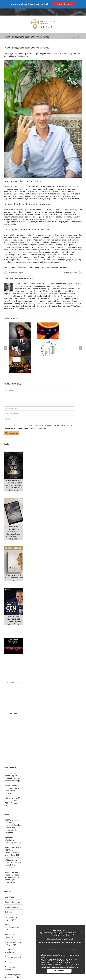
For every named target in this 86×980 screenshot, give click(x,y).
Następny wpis (71, 265)
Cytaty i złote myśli (13, 895)
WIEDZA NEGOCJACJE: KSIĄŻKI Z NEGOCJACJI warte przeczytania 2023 (14, 844)
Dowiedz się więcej (64, 4)
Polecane (9, 955)
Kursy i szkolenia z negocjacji (12, 929)
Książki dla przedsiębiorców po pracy (13, 920)
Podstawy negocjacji (13, 950)
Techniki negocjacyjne (10, 976)
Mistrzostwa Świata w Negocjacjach (13, 936)
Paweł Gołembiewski (25, 271)
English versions (12, 900)
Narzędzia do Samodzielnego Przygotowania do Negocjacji (14, 526)
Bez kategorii (10, 890)
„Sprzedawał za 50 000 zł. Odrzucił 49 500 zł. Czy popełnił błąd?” (13, 795)
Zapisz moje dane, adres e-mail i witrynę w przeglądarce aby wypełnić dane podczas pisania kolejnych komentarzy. (39, 419)
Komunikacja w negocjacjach (11, 911)
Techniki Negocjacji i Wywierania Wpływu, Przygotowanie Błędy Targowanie (14, 478)
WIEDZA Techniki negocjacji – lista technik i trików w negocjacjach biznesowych (12, 870)
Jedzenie (8, 905)
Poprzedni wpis (16, 265)
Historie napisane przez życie (14, 570)
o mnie (35, 301)
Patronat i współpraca (10, 944)
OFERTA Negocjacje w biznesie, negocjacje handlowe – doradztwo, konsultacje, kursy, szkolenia (14, 819)
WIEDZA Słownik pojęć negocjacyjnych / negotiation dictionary (14, 856)
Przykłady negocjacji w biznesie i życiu (13, 969)
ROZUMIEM (59, 971)
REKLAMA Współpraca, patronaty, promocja (13, 833)
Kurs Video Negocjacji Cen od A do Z (14, 613)
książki (75, 30)
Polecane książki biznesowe (12, 961)
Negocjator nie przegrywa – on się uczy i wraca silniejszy (13, 782)
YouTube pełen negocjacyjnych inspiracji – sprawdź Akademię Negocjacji (13, 770)
